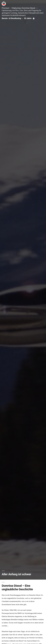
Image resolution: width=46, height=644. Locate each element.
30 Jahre (28, 18)
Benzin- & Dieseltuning (11, 18)
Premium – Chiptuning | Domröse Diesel (18, 8)
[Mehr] (34, 19)
